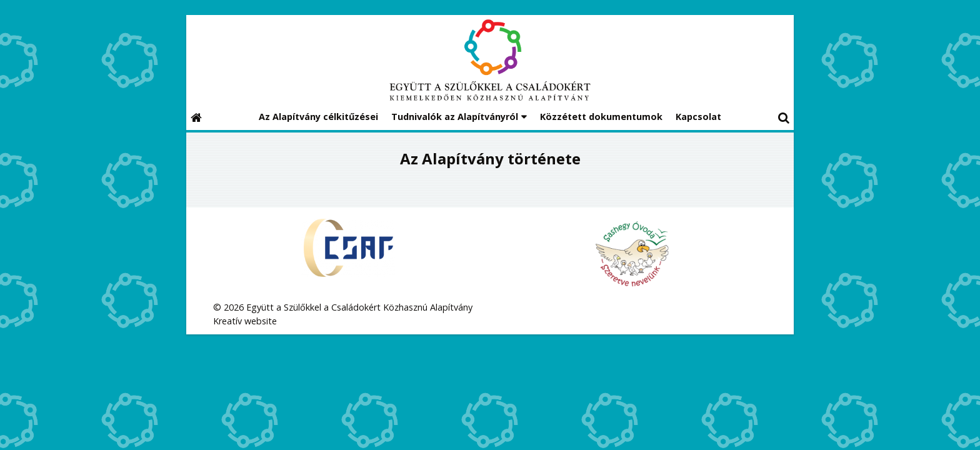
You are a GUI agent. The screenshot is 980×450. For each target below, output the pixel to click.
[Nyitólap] (490, 60)
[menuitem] (318, 117)
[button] (784, 117)
